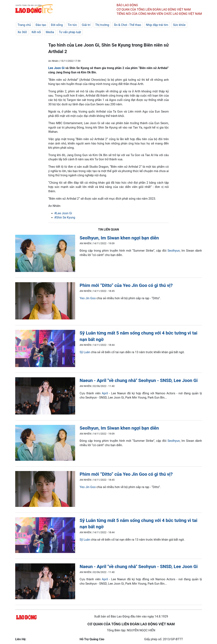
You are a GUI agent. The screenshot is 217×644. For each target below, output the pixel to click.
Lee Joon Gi (56, 68)
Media (50, 32)
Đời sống (57, 25)
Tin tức (72, 25)
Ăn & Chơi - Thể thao (128, 25)
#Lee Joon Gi (63, 213)
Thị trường (102, 25)
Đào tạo (41, 25)
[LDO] (45, 254)
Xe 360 (22, 32)
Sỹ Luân (85, 352)
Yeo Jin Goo (88, 298)
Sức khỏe (179, 25)
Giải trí (86, 25)
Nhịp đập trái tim (157, 25)
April (105, 393)
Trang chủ (24, 25)
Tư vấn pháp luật (70, 32)
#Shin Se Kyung (65, 217)
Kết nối (36, 32)
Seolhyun (174, 251)
